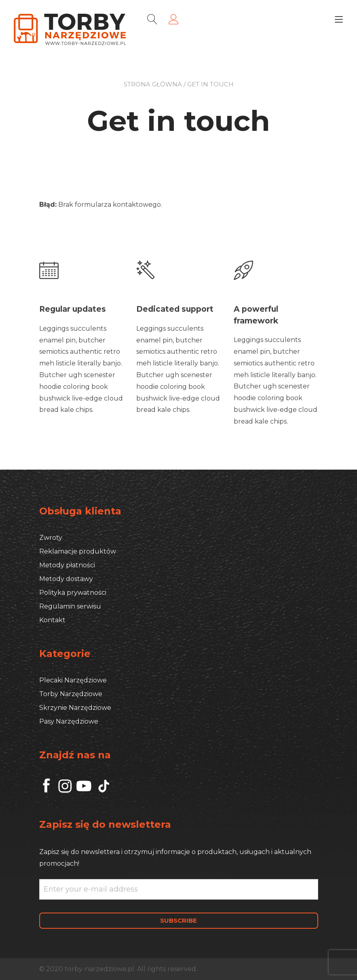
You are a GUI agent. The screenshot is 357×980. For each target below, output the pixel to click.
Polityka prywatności (73, 592)
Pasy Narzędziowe (69, 721)
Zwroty (51, 537)
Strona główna (153, 84)
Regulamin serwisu (70, 605)
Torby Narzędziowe (71, 693)
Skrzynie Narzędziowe (75, 707)
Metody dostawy (66, 578)
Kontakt (52, 619)
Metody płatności (67, 564)
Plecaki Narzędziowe (73, 679)
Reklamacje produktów (78, 551)
